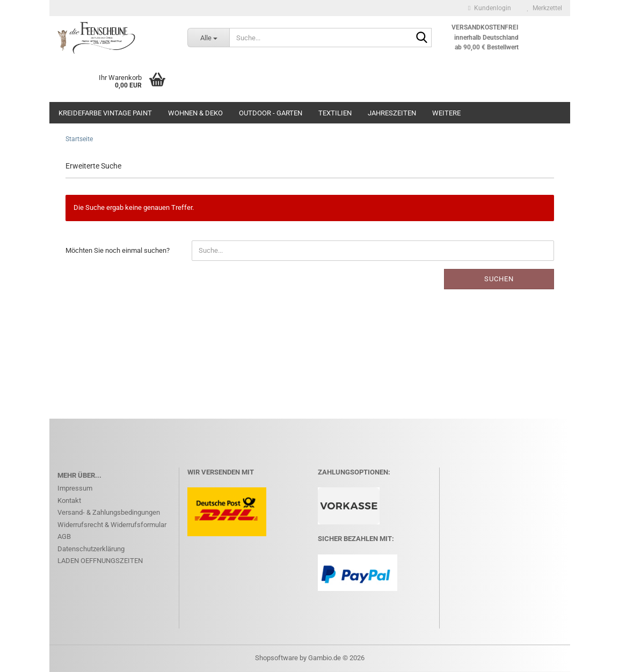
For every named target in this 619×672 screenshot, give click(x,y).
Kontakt (69, 501)
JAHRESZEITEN (392, 113)
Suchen (499, 279)
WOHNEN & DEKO (195, 113)
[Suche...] (208, 38)
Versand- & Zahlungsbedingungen (109, 512)
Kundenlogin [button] (489, 8)
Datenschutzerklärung (91, 549)
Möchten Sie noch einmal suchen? (118, 250)
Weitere (446, 113)
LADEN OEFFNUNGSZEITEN (100, 561)
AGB (64, 536)
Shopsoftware (276, 658)
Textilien (335, 113)
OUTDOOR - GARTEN (271, 113)
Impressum (75, 488)
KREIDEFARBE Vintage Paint (105, 113)
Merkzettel (545, 8)
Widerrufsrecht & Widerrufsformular (112, 525)
